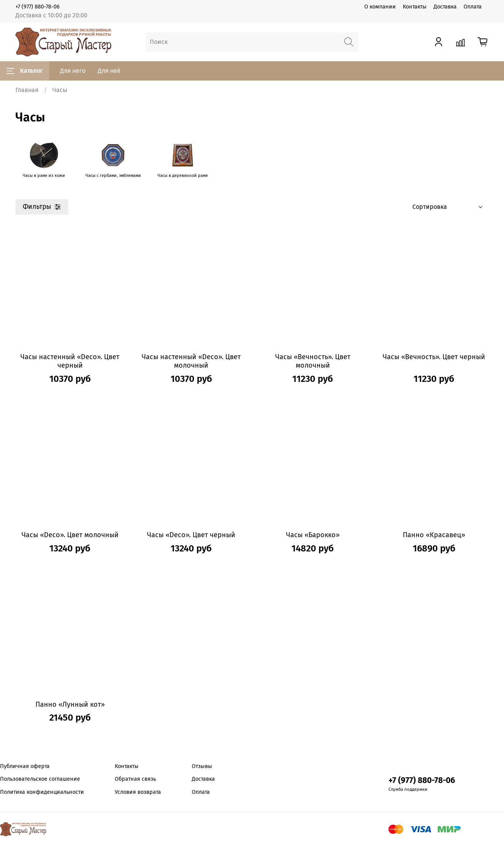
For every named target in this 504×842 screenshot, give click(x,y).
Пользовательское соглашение (40, 779)
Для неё (109, 71)
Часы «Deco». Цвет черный (191, 535)
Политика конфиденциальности (42, 792)
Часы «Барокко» (313, 535)
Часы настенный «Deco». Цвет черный (70, 361)
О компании (380, 7)
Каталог (25, 71)
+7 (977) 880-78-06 (38, 7)
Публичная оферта (25, 766)
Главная (27, 90)
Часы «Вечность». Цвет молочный (313, 361)
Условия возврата (138, 792)
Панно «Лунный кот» (70, 704)
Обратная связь (135, 779)
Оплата (473, 7)
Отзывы (202, 766)
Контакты (415, 7)
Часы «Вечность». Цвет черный (434, 357)
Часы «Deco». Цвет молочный (70, 535)
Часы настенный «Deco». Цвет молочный (191, 361)
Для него (73, 71)
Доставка (445, 7)
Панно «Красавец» (434, 535)
